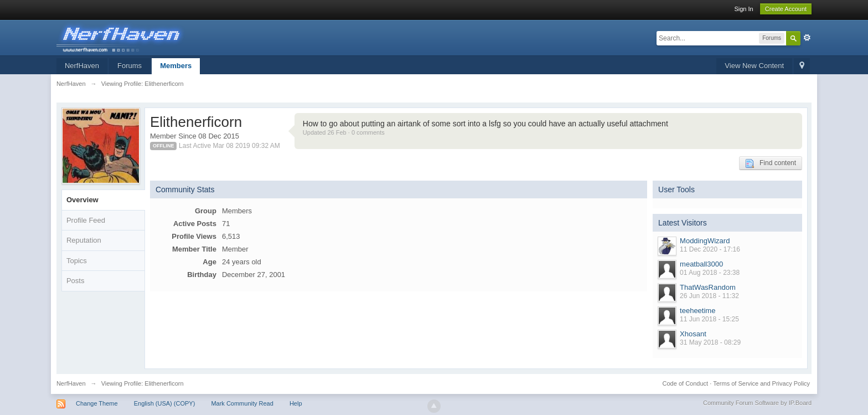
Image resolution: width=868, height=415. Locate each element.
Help (296, 403)
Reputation (84, 240)
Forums (130, 66)
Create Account (786, 9)
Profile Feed (86, 220)
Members (176, 66)
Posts (76, 281)
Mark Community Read (242, 403)
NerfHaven (82, 66)
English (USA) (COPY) (165, 403)
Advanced (807, 38)
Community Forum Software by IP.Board (757, 403)
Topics (77, 261)
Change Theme (97, 403)
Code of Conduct (686, 383)
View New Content (754, 66)
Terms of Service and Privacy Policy (761, 383)
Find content (771, 163)
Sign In (743, 9)
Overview (82, 200)
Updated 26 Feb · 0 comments (344, 132)
